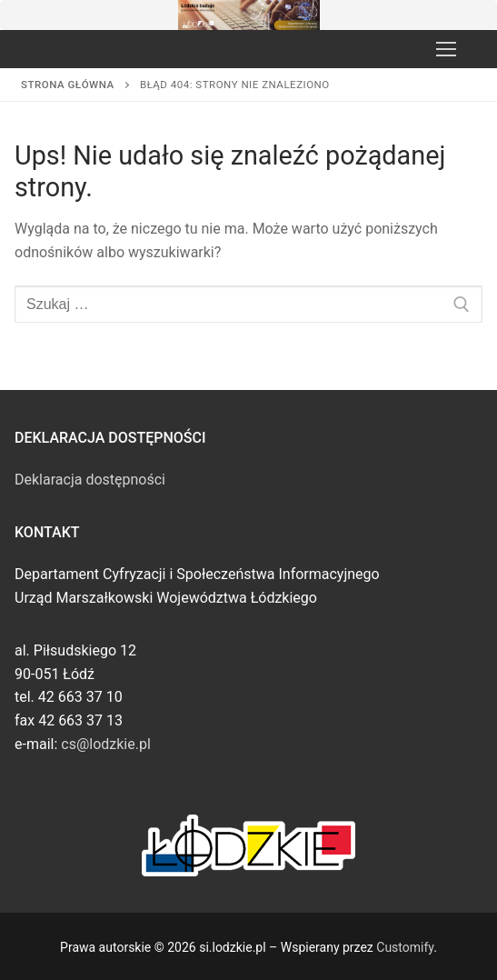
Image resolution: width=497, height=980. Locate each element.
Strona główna (68, 85)
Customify (405, 947)
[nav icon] (446, 49)
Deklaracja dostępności (90, 480)
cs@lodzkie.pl (106, 744)
